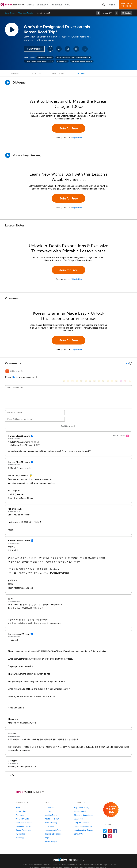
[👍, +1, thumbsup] (130, 371)
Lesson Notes (58, 73)
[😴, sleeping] (112, 371)
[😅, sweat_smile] (94, 371)
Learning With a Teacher (83, 826)
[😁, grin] (73, 371)
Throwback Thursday (26, 13)
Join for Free (69, 128)
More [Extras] (67, 5)
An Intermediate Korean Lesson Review (39, 61)
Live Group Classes (23, 822)
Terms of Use (111, 861)
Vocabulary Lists (22, 815)
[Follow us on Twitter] (105, 827)
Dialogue (15, 73)
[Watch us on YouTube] (110, 827)
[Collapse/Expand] (68, 363)
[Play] (8, 155)
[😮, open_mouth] (116, 371)
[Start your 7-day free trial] (111, 806)
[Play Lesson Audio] (12, 29)
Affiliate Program (51, 838)
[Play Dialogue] (8, 82)
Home (18, 804)
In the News (49, 822)
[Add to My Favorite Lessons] (59, 49)
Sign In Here (77, 137)
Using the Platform (81, 819)
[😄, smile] (64, 371)
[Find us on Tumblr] (105, 832)
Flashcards (20, 811)
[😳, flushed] (68, 371)
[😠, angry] (86, 371)
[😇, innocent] (108, 371)
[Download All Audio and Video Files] (85, 49)
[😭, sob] (103, 371)
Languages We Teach (53, 826)
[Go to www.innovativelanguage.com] (68, 855)
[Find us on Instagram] (110, 832)
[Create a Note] (68, 49)
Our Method (49, 804)
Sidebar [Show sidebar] (128, 13)
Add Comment (19, 422)
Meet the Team (51, 811)
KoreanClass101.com (84, 861)
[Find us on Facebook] (115, 827)
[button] (104, 5)
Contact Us (78, 830)
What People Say (52, 815)
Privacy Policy (99, 861)
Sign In (112, 5)
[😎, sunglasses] (81, 371)
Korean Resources (23, 826)
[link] (98, 13)
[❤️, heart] (125, 371)
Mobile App (20, 834)
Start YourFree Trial (128, 5)
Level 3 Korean (62, 61)
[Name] (35, 409)
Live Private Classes (24, 819)
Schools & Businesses (54, 830)
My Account (78, 815)
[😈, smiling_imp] (121, 371)
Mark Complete (34, 49)
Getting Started (80, 807)
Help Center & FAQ (81, 804)
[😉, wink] (99, 371)
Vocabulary (43, 5)
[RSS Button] (7, 371)
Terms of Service (95, 863)
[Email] (35, 415)
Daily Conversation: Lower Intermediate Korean (73, 58)
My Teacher (57, 5)
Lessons (30, 5)
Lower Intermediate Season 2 (82, 61)
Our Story (48, 807)
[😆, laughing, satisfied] (90, 371)
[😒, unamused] (77, 371)
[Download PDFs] (76, 49)
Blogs (47, 834)
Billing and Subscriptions (84, 811)
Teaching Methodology (83, 822)
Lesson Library (10, 13)
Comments (81, 73)
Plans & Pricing (51, 819)
